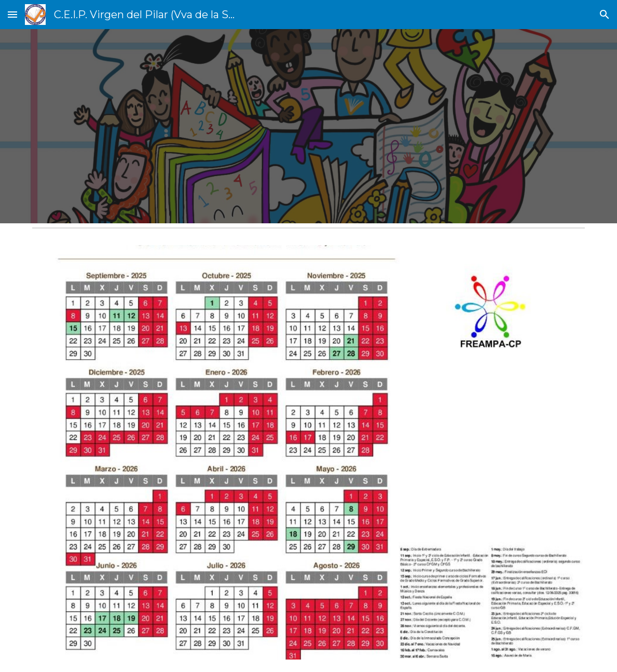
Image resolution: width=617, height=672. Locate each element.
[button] (12, 14)
